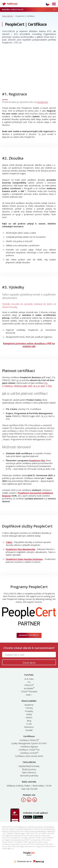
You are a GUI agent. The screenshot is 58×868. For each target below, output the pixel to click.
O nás (29, 724)
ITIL (29, 682)
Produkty (29, 711)
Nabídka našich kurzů (29, 9)
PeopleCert (42, 102)
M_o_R (36, 386)
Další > (29, 695)
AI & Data (29, 679)
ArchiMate (29, 688)
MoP (43, 386)
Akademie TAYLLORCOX (29, 635)
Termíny (29, 708)
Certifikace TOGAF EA (29, 750)
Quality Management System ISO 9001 (29, 743)
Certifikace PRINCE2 (29, 740)
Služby (29, 714)
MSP (30, 386)
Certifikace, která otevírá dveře (29, 756)
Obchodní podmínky (29, 776)
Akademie (29, 705)
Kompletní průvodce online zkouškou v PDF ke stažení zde (29, 345)
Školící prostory (29, 769)
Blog (29, 721)
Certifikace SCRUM (29, 753)
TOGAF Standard (29, 692)
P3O (50, 386)
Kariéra (29, 717)
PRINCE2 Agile (20, 386)
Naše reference (29, 773)
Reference (29, 727)
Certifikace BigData (29, 747)
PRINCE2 (8, 386)
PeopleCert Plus (37, 460)
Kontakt (29, 730)
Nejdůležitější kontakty (29, 766)
